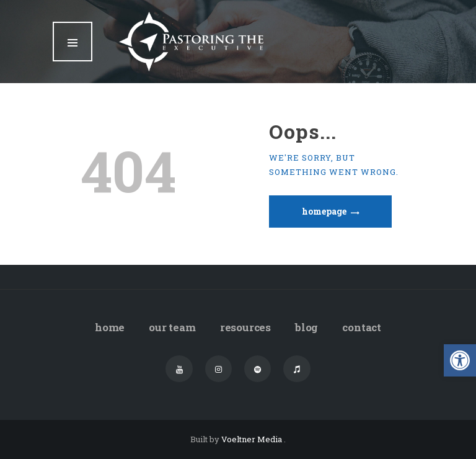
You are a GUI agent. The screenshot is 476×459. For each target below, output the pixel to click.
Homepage (324, 211)
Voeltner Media (253, 439)
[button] (460, 360)
